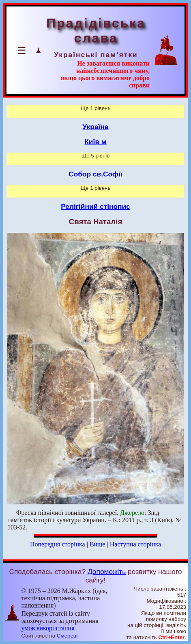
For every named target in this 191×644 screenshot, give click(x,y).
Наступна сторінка (135, 544)
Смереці (67, 636)
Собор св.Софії (95, 174)
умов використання (48, 628)
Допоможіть (107, 572)
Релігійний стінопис (95, 206)
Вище (98, 544)
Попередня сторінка (58, 544)
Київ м (95, 142)
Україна (96, 127)
